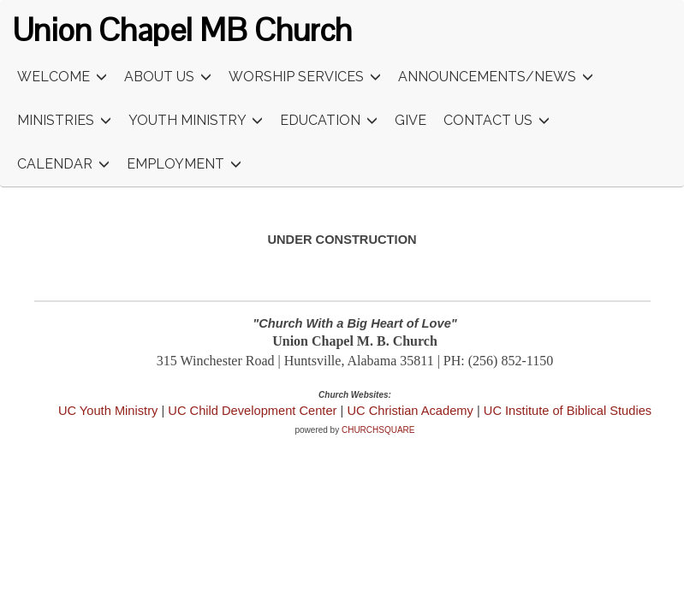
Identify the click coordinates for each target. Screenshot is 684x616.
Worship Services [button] (305, 77)
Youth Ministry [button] (196, 121)
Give (410, 120)
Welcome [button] (62, 77)
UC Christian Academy (410, 411)
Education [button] (329, 121)
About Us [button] (168, 77)
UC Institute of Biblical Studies (568, 411)
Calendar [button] (63, 165)
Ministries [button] (64, 121)
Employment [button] (184, 165)
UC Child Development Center (254, 411)
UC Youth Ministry (108, 411)
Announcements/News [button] (496, 77)
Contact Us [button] (497, 121)
